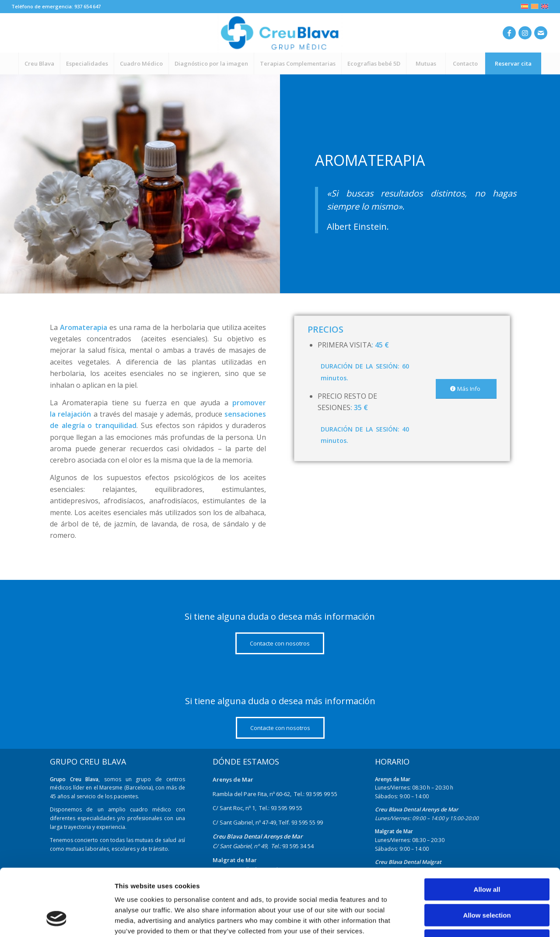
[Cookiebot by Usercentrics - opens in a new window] (57, 920)
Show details (459, 920)
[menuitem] (39, 63)
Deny (487, 881)
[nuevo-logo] (280, 33)
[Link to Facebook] (509, 33)
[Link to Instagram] (525, 33)
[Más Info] (466, 389)
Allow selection (487, 856)
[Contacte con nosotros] (280, 643)
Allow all (487, 830)
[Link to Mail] (541, 33)
